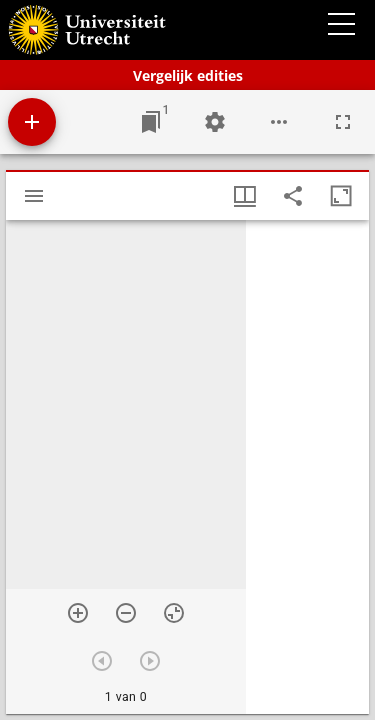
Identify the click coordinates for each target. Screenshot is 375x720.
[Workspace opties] (279, 122)
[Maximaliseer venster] (341, 196)
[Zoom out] (126, 613)
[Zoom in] (78, 613)
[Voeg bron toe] (32, 122)
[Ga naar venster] (151, 122)
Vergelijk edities (188, 75)
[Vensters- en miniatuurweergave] (245, 196)
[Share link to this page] (293, 196)
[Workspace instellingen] (215, 122)
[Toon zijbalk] (34, 196)
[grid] (307, 467)
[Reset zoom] (174, 613)
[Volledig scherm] (343, 122)
